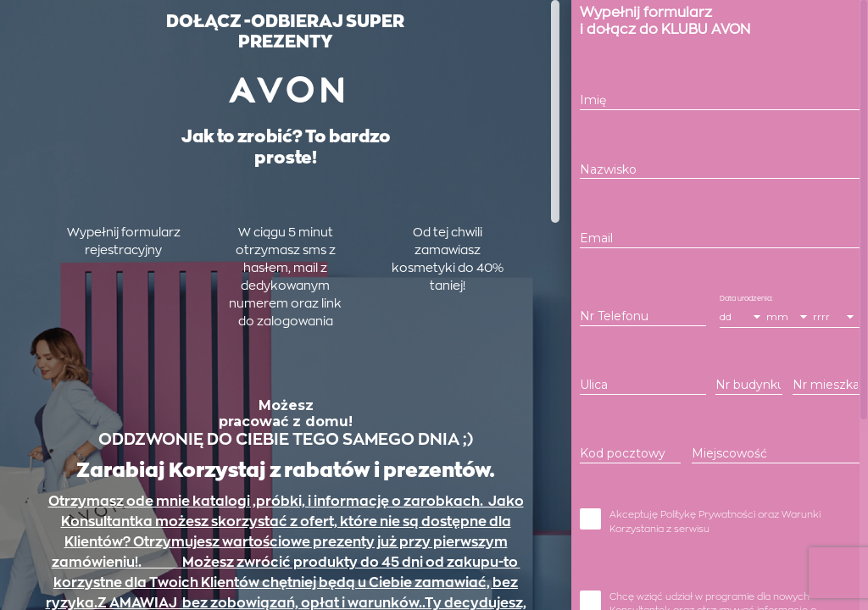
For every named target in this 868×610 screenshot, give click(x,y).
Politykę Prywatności (708, 539)
